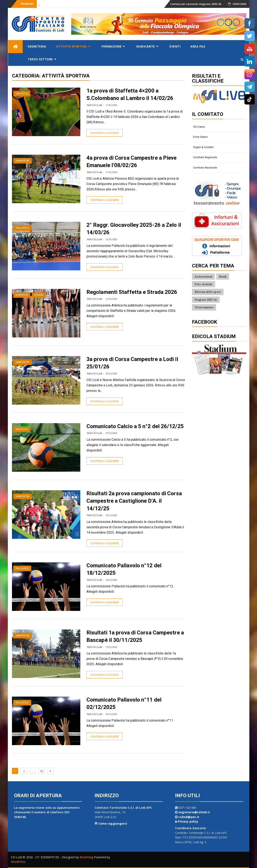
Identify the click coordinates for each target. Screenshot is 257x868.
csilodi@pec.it (189, 817)
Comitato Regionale (205, 157)
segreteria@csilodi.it (194, 812)
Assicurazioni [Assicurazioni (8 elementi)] (203, 276)
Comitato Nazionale (205, 168)
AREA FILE (198, 46)
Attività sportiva (71, 46)
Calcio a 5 (22, 429)
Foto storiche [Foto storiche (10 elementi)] (204, 284)
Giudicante (146, 46)
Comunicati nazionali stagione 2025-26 (196, 4)
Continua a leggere (105, 133)
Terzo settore (40, 59)
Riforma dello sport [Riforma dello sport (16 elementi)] (208, 292)
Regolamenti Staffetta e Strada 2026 (132, 292)
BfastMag (86, 857)
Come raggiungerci (113, 823)
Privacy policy (188, 821)
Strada (39, 295)
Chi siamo (199, 127)
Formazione (111, 46)
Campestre (23, 161)
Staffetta (22, 94)
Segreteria (37, 46)
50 (42, 770)
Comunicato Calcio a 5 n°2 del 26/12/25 (135, 426)
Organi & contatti (203, 147)
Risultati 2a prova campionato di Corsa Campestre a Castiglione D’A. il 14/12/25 (134, 501)
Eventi (175, 46)
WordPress (18, 862)
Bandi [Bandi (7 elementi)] (223, 276)
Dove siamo (200, 137)
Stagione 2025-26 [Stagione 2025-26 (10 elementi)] (206, 300)
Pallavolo (22, 228)
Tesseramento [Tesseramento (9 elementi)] (204, 307)
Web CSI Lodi (94, 105)
